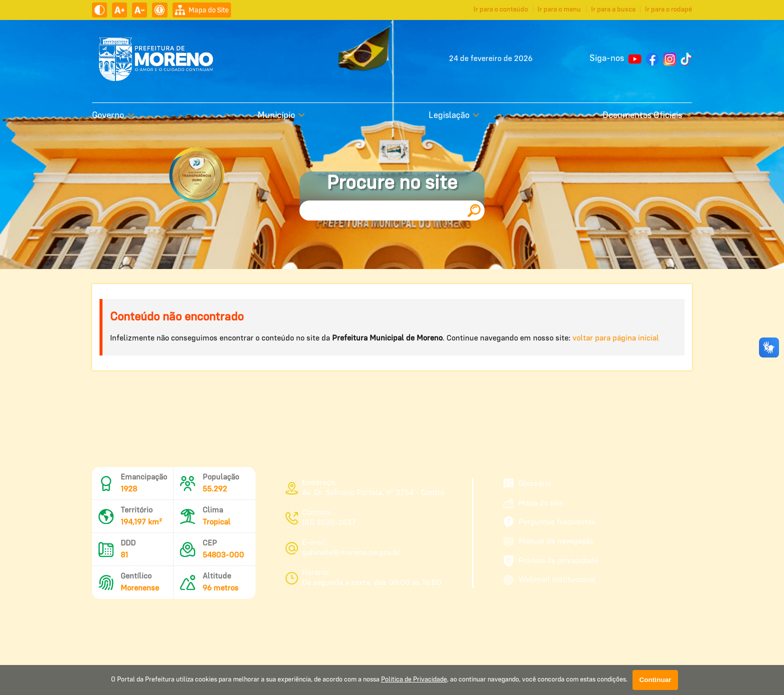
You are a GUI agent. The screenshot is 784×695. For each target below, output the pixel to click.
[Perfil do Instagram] (670, 59)
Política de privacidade (551, 561)
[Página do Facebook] (652, 59)
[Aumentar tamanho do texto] (119, 10)
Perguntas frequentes (549, 522)
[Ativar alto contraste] (99, 10)
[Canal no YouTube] (635, 59)
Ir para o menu (559, 9)
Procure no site (392, 183)
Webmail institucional (550, 580)
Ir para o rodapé (668, 9)
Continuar (655, 680)
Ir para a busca (613, 9)
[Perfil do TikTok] (686, 59)
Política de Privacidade (414, 680)
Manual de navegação (549, 542)
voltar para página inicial (616, 338)
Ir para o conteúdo (501, 9)
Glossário (527, 484)
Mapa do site (533, 503)
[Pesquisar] (474, 210)
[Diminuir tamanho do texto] (139, 10)
